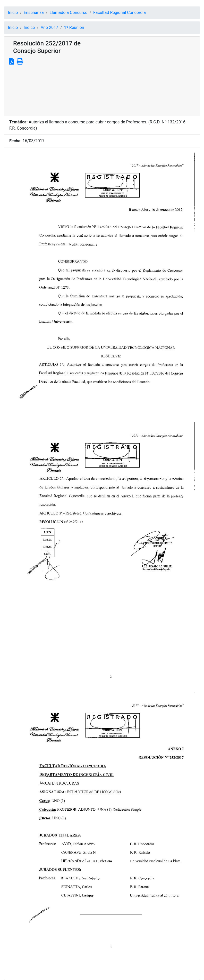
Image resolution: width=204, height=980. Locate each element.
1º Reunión (74, 27)
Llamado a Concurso (68, 13)
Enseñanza (34, 13)
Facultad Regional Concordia (120, 13)
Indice (29, 27)
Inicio (13, 13)
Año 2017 (49, 27)
